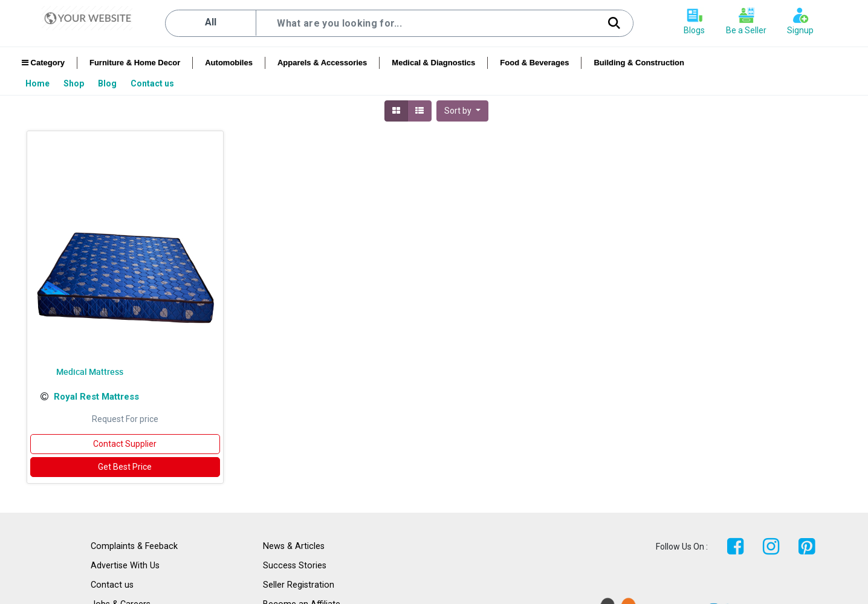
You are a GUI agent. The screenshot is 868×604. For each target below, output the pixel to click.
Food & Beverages (534, 63)
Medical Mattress (90, 372)
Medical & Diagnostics (433, 63)
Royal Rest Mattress (96, 397)
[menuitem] (38, 83)
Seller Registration (299, 585)
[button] (462, 111)
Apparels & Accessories (322, 63)
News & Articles (294, 546)
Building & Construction (639, 63)
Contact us (112, 585)
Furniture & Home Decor (135, 63)
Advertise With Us (125, 566)
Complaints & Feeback (134, 546)
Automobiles (229, 63)
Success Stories (295, 566)
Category (43, 63)
